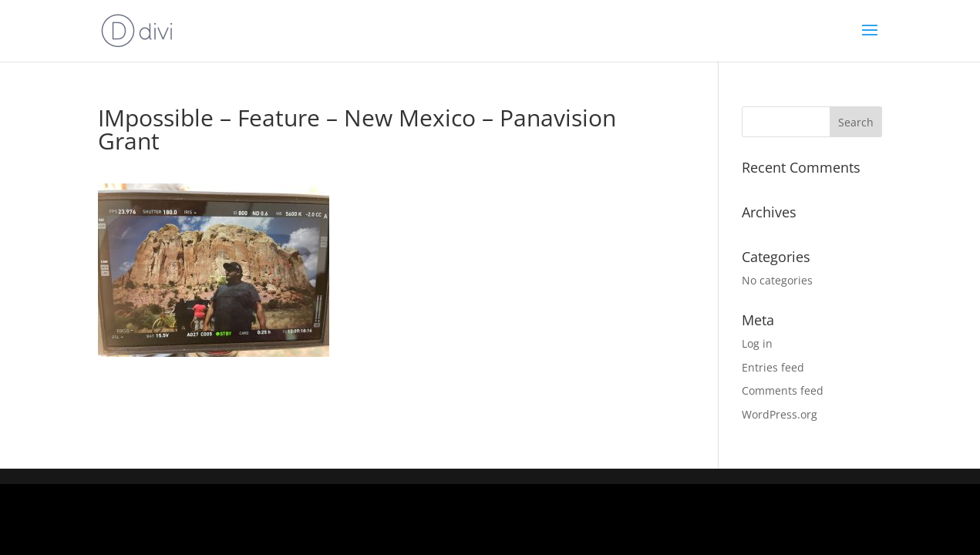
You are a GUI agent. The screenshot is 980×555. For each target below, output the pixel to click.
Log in (757, 343)
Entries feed (773, 367)
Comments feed (783, 390)
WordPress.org (780, 414)
